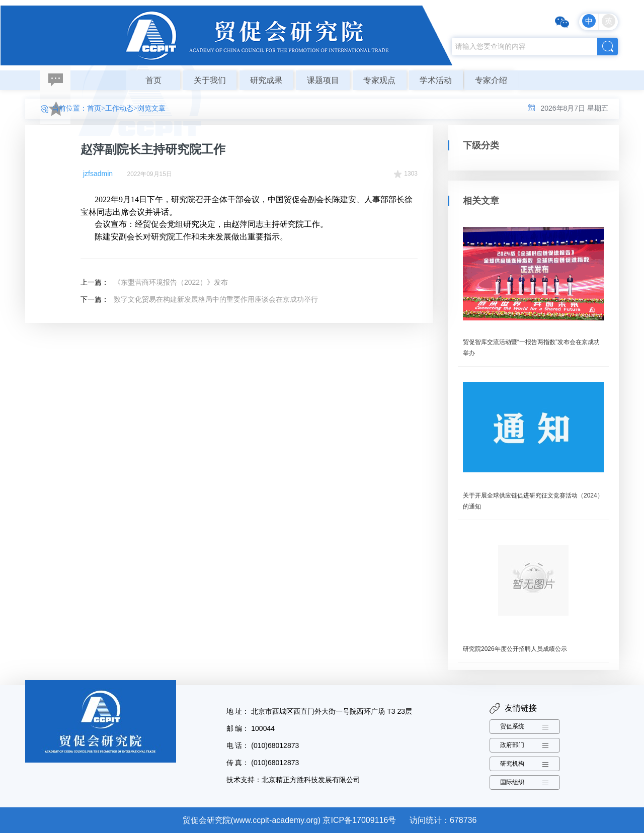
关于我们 (210, 80)
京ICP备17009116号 (359, 820)
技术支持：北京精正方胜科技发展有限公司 (293, 780)
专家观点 (379, 80)
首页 (153, 80)
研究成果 (266, 80)
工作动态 (119, 108)
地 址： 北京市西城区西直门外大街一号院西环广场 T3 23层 (319, 711)
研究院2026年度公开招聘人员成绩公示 (515, 649)
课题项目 (323, 80)
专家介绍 (491, 80)
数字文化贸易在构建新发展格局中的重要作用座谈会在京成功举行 (216, 299)
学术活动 (436, 80)
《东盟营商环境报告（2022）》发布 (171, 282)
